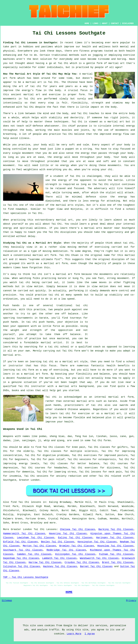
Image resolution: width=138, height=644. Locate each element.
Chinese (73, 82)
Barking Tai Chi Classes (116, 529)
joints (124, 118)
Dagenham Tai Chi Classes (21, 558)
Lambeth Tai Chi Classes (59, 558)
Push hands (11, 305)
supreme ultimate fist (45, 259)
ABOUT (105, 23)
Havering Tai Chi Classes (68, 534)
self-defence (34, 126)
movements (10, 99)
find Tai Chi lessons (26, 502)
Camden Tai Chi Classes (34, 554)
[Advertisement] (112, 322)
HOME (87, 23)
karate (44, 318)
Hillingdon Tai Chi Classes (75, 554)
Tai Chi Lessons (45, 529)
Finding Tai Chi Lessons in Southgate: (31, 43)
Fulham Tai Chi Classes (116, 554)
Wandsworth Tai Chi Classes (99, 558)
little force (51, 326)
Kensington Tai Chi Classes (97, 542)
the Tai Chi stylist (106, 184)
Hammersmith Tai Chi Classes (24, 534)
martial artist (51, 343)
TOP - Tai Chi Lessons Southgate (26, 577)
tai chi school (59, 347)
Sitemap (7, 601)
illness (24, 138)
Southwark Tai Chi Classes (23, 550)
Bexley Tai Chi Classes (58, 542)
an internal (98, 397)
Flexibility (79, 103)
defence (91, 197)
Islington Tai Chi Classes (22, 566)
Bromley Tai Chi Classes (77, 546)
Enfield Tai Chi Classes (20, 542)
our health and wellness (93, 47)
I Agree (90, 634)
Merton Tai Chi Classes (39, 546)
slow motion (35, 286)
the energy (82, 153)
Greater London (29, 480)
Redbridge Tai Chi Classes (66, 550)
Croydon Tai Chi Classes (82, 562)
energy (131, 126)
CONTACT (115, 23)
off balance (70, 314)
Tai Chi (63, 63)
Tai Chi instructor (32, 386)
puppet (70, 149)
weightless (31, 170)
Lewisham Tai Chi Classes (36, 538)
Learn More (74, 634)
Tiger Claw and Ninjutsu (65, 209)
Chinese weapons (79, 409)
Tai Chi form (71, 351)
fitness (84, 51)
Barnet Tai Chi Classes (96, 566)
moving (72, 247)
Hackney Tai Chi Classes (60, 566)
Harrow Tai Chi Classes (45, 562)
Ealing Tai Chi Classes (75, 538)
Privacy (131, 601)
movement (9, 165)
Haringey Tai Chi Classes (115, 538)
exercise (55, 95)
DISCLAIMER (128, 23)
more (53, 523)
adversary (100, 188)
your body (40, 145)
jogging (98, 55)
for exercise (81, 414)
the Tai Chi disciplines (60, 232)
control (124, 291)
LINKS (95, 23)
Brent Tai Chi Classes (118, 562)
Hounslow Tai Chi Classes (115, 546)
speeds (78, 295)
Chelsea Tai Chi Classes (77, 529)
